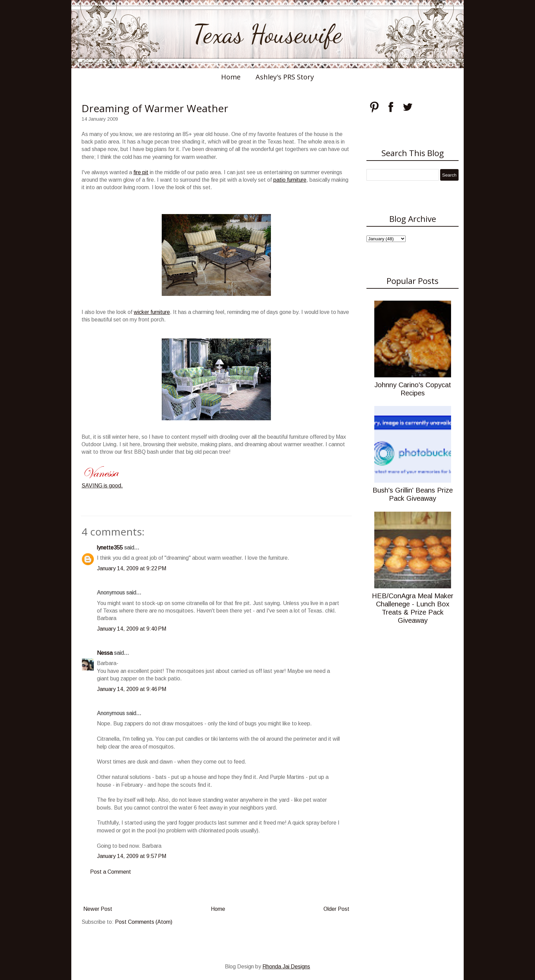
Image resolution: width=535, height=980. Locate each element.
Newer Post (98, 909)
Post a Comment (111, 872)
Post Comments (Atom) (144, 922)
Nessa (105, 653)
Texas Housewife (267, 34)
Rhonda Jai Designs (286, 967)
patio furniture (290, 180)
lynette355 (110, 548)
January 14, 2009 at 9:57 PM (132, 856)
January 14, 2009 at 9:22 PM (132, 568)
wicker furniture (152, 312)
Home (231, 77)
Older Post (336, 909)
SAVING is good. (102, 486)
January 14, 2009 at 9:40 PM (132, 629)
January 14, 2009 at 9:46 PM (132, 689)
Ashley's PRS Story (285, 77)
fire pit (141, 172)
